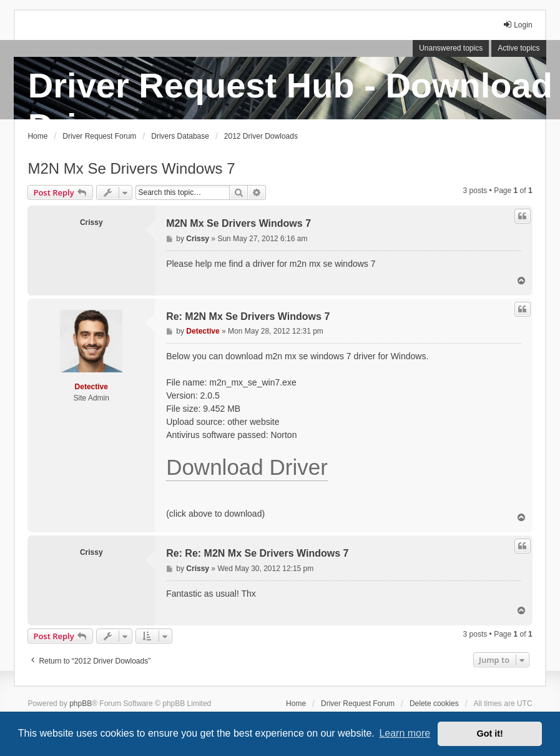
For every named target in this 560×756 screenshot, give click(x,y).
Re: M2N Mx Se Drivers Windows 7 (248, 316)
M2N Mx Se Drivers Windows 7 (131, 168)
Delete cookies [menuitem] (434, 704)
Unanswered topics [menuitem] (451, 48)
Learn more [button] (405, 733)
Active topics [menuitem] (518, 48)
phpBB (81, 704)
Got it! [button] (490, 734)
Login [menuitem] (517, 25)
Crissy (91, 222)
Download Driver (247, 467)
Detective (91, 387)
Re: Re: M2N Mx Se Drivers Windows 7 (257, 553)
